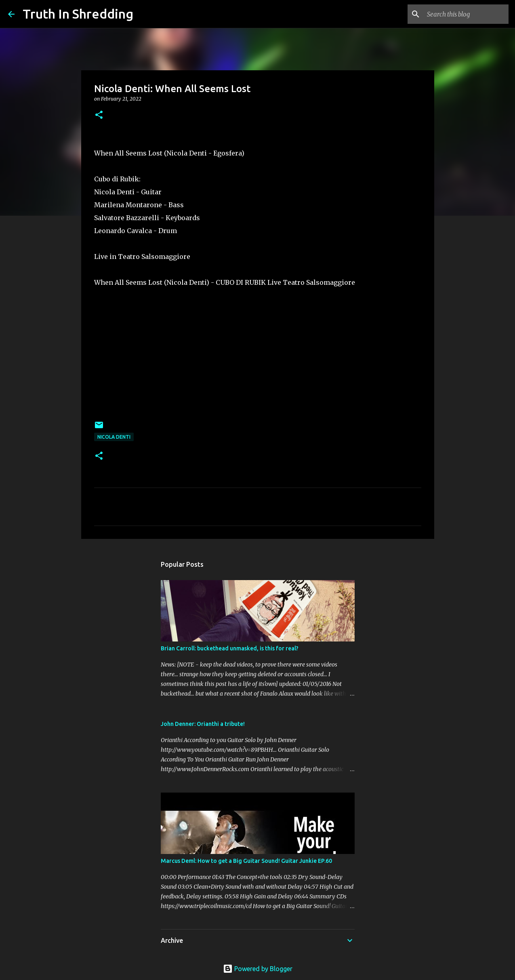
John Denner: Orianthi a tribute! (203, 724)
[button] (99, 115)
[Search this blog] (466, 14)
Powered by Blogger (258, 969)
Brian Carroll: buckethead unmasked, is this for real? (230, 648)
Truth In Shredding (78, 14)
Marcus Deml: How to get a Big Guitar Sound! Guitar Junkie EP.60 (246, 861)
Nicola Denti (114, 437)
